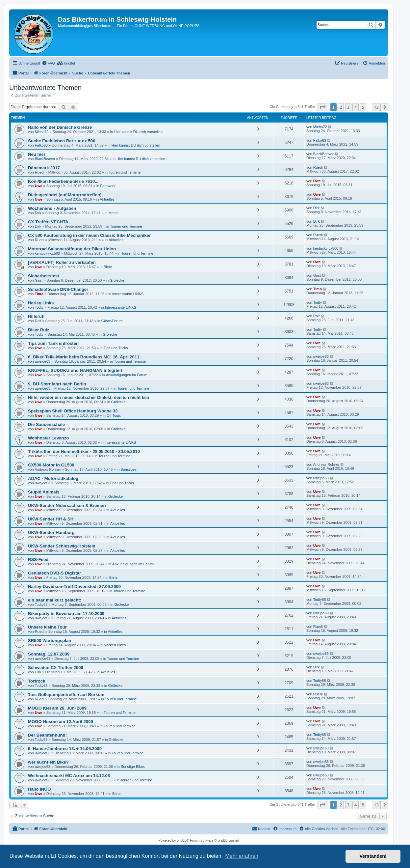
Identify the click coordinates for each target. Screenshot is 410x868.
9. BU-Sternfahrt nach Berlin (57, 384)
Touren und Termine (125, 172)
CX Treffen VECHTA (48, 222)
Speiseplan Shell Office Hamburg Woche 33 (73, 411)
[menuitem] (48, 63)
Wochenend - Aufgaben (52, 208)
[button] (322, 107)
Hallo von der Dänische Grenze (60, 127)
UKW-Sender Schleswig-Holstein (62, 546)
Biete (108, 267)
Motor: (114, 213)
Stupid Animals (44, 492)
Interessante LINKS (128, 294)
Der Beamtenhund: (47, 735)
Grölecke (117, 280)
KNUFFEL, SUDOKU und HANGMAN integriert (75, 370)
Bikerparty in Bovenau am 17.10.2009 (66, 614)
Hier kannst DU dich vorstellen (138, 132)
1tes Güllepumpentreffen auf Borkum (66, 695)
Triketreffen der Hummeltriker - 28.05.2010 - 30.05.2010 (84, 451)
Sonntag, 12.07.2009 (49, 654)
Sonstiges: (129, 469)
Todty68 (41, 604)
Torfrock (37, 681)
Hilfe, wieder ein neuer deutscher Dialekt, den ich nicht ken (89, 397)
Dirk (38, 213)
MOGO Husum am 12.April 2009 (61, 722)
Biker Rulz (39, 330)
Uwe (39, 186)
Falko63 (41, 145)
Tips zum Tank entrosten (53, 343)
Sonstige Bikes (133, 767)
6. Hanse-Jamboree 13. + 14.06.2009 (65, 749)
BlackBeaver (45, 159)
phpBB (182, 840)
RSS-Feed (38, 560)
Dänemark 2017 (44, 168)
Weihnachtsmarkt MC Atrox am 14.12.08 (69, 776)
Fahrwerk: (108, 186)
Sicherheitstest (44, 276)
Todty (39, 307)
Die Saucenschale (46, 424)
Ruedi (40, 172)
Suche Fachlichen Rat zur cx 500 (62, 141)
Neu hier (37, 154)
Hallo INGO (39, 789)
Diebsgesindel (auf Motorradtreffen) (65, 195)
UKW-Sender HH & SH (51, 519)
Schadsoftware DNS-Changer (58, 289)
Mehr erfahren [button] (242, 856)
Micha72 (42, 132)
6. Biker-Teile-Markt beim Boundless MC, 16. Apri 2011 (84, 357)
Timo (39, 294)
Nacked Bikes (115, 645)
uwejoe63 (43, 361)
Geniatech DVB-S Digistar (54, 573)
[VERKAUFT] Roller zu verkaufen (62, 262)
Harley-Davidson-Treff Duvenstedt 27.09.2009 (74, 587)
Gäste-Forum (112, 321)
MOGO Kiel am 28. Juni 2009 (57, 708)
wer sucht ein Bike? (48, 762)
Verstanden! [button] (373, 856)
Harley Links (41, 303)
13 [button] (376, 107)
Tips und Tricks (116, 348)
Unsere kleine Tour (47, 627)
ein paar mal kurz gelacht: (55, 600)
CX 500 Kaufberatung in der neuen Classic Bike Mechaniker (89, 235)
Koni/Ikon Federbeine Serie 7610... (63, 181)
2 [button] (341, 107)
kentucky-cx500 (47, 253)
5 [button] (363, 107)
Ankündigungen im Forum (127, 375)
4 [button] (356, 107)
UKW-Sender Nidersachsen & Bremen (67, 505)
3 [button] (348, 107)
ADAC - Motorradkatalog (53, 478)
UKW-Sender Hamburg (51, 532)
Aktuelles (107, 199)
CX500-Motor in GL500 (51, 465)
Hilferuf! (36, 316)
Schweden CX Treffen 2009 (56, 668)
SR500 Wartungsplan (50, 641)
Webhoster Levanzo (48, 438)
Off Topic (114, 415)
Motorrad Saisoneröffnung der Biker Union (72, 249)
